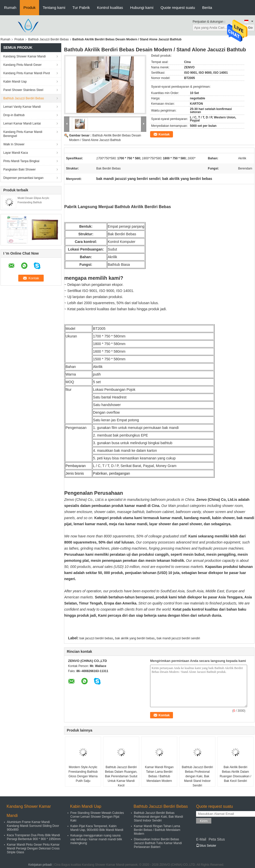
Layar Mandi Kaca (16, 153)
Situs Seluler (206, 846)
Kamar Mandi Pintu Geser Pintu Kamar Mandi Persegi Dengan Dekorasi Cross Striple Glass (33, 848)
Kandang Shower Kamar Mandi (25, 56)
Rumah (10, 7)
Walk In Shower (14, 144)
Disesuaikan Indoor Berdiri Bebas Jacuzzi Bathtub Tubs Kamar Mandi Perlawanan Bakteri (158, 843)
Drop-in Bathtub (14, 115)
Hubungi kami (142, 7)
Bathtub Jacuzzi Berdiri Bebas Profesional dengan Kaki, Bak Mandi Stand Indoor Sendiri (197, 776)
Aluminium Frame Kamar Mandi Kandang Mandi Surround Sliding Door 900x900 (33, 826)
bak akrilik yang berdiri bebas (135, 638)
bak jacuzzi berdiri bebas (96, 638)
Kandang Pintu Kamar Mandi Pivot (27, 73)
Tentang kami (54, 7)
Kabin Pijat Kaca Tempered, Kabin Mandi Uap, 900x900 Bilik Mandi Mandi (97, 828)
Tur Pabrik (81, 7)
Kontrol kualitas (110, 7)
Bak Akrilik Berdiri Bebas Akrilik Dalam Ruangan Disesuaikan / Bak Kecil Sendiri (235, 774)
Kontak (164, 134)
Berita (207, 7)
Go (250, 28)
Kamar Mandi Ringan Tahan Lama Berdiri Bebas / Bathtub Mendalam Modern (159, 774)
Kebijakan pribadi (40, 865)
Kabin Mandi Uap (15, 82)
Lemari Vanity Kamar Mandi (22, 107)
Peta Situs (217, 839)
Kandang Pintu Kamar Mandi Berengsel (23, 134)
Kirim (204, 821)
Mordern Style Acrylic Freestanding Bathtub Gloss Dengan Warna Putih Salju (83, 774)
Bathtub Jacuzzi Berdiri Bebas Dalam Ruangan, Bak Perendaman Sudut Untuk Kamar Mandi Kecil (121, 776)
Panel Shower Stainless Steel (23, 90)
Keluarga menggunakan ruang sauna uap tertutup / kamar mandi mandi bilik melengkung (96, 839)
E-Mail (201, 839)
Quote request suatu (178, 7)
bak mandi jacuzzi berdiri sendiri (178, 638)
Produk (29, 7)
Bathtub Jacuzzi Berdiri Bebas (49, 39)
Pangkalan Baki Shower (19, 169)
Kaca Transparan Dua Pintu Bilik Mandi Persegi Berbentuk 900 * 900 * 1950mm (34, 837)
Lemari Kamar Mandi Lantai (22, 123)
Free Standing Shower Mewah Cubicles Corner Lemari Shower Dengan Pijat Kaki (97, 817)
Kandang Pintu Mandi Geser (22, 65)
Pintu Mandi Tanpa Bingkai (21, 161)
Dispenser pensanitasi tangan (23, 178)
